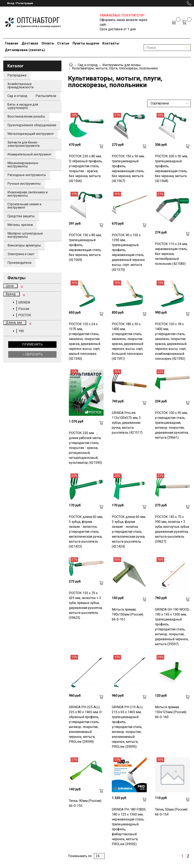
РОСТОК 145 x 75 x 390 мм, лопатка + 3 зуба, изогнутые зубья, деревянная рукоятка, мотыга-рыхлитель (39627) (172, 529)
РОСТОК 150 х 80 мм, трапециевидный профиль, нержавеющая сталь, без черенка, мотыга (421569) (85, 247)
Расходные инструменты (27, 175)
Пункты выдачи (86, 43)
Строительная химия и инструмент (24, 206)
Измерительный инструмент (29, 154)
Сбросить (34, 354)
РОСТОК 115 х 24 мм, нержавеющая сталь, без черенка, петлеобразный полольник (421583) (171, 254)
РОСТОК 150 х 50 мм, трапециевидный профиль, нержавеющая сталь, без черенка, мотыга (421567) (128, 169)
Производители (19, 263)
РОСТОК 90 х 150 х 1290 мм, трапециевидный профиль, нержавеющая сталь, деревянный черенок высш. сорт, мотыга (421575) (128, 252)
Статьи (63, 43)
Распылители (46, 96)
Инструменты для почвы (122, 65)
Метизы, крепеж (20, 225)
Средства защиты (21, 216)
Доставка (30, 43)
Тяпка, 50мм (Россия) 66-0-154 (171, 812)
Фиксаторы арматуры (24, 245)
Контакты (111, 43)
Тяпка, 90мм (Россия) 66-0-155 (85, 803)
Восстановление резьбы (26, 116)
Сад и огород (88, 65)
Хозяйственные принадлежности (20, 86)
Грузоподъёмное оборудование (32, 125)
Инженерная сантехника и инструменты (27, 194)
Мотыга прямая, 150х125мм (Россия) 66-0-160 (171, 712)
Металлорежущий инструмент (31, 134)
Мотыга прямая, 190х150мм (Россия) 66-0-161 (128, 614)
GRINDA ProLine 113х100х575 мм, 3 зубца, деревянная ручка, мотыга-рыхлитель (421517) (127, 423)
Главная (12, 43)
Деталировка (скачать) (25, 50)
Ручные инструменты (24, 184)
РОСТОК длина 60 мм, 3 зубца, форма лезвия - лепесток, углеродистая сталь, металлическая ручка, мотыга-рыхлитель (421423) (86, 532)
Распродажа (17, 75)
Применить (32, 344)
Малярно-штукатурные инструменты (25, 235)
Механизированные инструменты (23, 165)
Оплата (48, 43)
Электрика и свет (21, 254)
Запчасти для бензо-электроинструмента (23, 144)
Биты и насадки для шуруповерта (23, 106)
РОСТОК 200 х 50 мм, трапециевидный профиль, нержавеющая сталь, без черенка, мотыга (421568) (171, 169)
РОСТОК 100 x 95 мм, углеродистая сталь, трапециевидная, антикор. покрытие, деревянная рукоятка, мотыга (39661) (172, 425)
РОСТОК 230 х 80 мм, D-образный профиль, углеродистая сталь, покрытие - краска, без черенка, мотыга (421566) (86, 169)
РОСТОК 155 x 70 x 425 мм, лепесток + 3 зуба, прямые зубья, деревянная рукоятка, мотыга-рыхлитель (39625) (86, 605)
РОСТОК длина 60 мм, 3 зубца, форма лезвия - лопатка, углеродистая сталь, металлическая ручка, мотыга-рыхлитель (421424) (129, 532)
